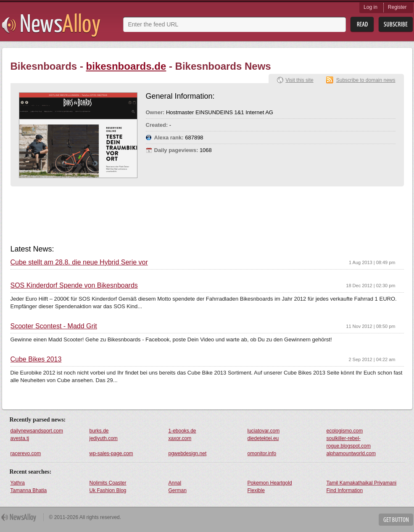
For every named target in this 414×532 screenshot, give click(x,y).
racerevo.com (26, 453)
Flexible (256, 490)
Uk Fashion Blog (108, 490)
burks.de (99, 431)
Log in (370, 7)
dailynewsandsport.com (37, 431)
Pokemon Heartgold (270, 483)
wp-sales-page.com (111, 453)
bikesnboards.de (126, 66)
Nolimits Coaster (108, 483)
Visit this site (299, 80)
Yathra (18, 483)
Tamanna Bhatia (29, 490)
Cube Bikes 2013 (36, 359)
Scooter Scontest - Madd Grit (54, 326)
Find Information (345, 490)
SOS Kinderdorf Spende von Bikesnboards (74, 286)
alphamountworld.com (351, 453)
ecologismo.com (345, 431)
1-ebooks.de (182, 431)
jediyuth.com (104, 438)
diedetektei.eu (263, 438)
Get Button (396, 520)
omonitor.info (262, 453)
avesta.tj (20, 438)
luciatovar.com (264, 431)
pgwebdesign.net (188, 453)
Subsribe (396, 25)
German (178, 490)
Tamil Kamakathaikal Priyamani (362, 483)
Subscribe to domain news (366, 80)
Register (397, 7)
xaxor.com (180, 438)
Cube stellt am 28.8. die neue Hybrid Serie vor (79, 262)
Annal (175, 483)
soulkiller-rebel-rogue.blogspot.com (349, 442)
